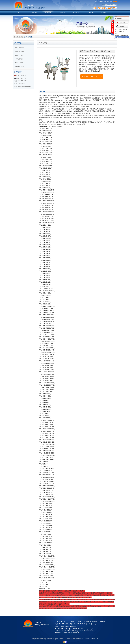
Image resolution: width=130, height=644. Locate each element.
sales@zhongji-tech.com (122, 35)
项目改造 (123, 23)
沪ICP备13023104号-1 (92, 639)
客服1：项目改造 (21, 76)
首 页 (20, 13)
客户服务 (76, 13)
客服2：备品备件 (21, 78)
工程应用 (62, 13)
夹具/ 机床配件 (19, 59)
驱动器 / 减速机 (19, 63)
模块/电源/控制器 (20, 51)
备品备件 (123, 26)
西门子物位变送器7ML (66, 102)
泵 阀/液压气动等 (20, 66)
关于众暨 (34, 13)
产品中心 (48, 13)
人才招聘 (90, 13)
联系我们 (104, 13)
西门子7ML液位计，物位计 (48, 126)
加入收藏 (115, 2)
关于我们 (63, 621)
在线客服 (112, 28)
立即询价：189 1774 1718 (92, 76)
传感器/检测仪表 (19, 48)
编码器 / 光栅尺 (19, 55)
